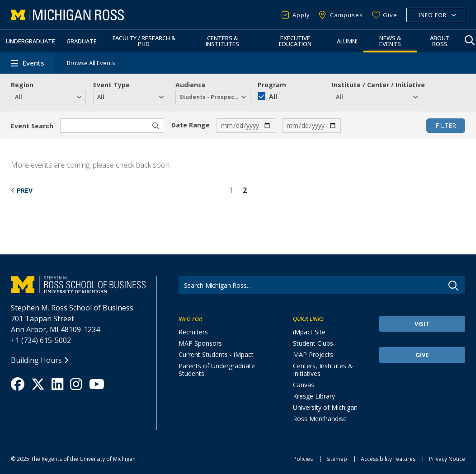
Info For (433, 15)
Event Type (111, 85)
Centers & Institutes (222, 41)
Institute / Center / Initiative (378, 85)
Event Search (32, 126)
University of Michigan (325, 407)
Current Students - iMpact (216, 354)
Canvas (304, 385)
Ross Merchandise (320, 419)
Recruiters (193, 332)
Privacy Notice (447, 459)
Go (453, 286)
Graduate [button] (82, 41)
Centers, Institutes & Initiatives (323, 370)
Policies (303, 459)
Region (22, 85)
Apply (301, 15)
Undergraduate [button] (31, 41)
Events (33, 63)
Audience (191, 85)
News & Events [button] (390, 41)
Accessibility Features (388, 459)
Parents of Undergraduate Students (217, 370)
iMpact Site (309, 332)
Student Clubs (313, 343)
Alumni (347, 41)
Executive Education (295, 41)
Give (390, 15)
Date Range (191, 125)
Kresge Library (314, 396)
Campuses (346, 15)
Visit (422, 324)
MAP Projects (313, 354)
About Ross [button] (440, 41)
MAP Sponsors (200, 343)
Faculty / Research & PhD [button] (144, 41)
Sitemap (337, 459)
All (273, 96)
